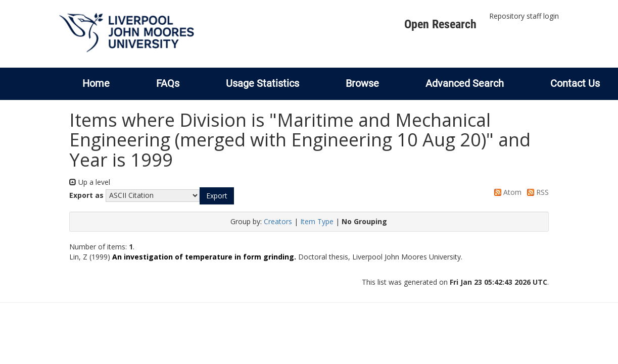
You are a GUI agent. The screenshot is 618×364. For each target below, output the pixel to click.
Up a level (90, 182)
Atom (506, 192)
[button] (217, 196)
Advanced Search (465, 83)
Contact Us (575, 83)
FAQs (168, 83)
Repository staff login (524, 16)
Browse (362, 83)
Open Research (440, 24)
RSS (536, 192)
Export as (86, 195)
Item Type (317, 221)
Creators (278, 221)
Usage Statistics (263, 83)
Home (96, 83)
